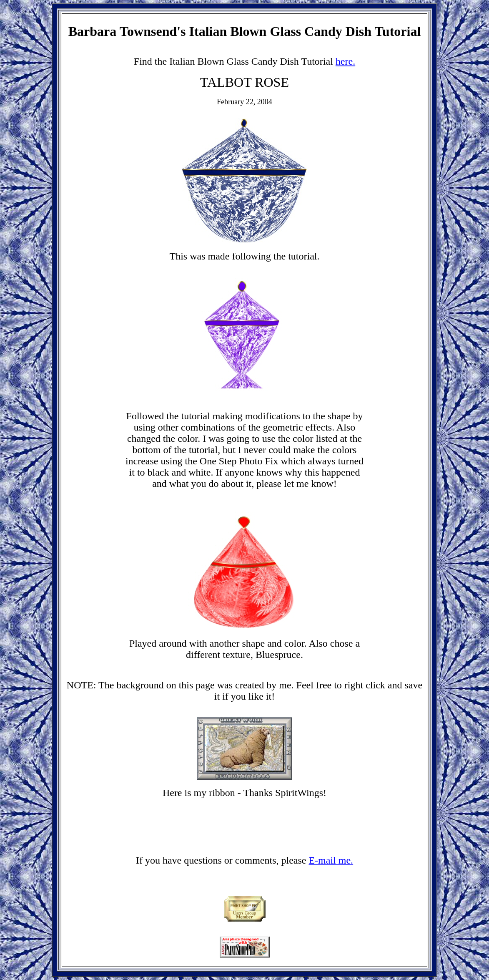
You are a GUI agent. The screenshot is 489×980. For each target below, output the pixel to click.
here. (345, 61)
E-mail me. (331, 860)
